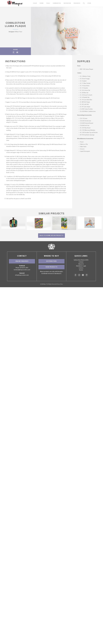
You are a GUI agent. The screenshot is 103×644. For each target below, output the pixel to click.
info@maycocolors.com (22, 275)
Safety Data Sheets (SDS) (81, 260)
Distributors (51, 261)
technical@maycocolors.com (22, 270)
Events (81, 270)
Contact (81, 262)
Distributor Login (81, 266)
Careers (81, 268)
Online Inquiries (22, 261)
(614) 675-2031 (24, 268)
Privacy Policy (60, 284)
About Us (81, 264)
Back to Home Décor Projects (51, 236)
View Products (51, 267)
